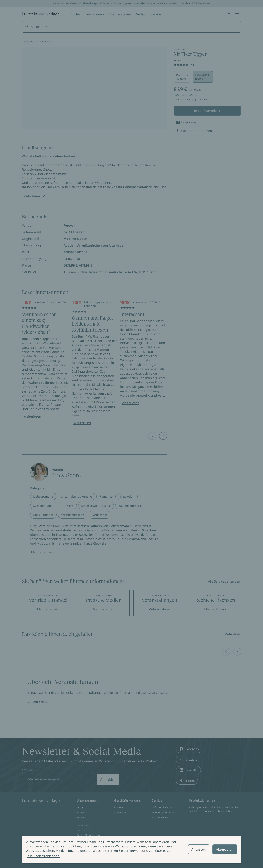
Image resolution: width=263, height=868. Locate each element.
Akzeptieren (225, 849)
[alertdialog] (131, 849)
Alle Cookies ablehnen (43, 856)
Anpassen (199, 849)
